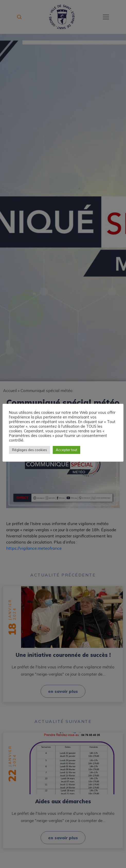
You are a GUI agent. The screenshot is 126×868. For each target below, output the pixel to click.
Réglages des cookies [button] (30, 450)
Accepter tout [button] (66, 450)
